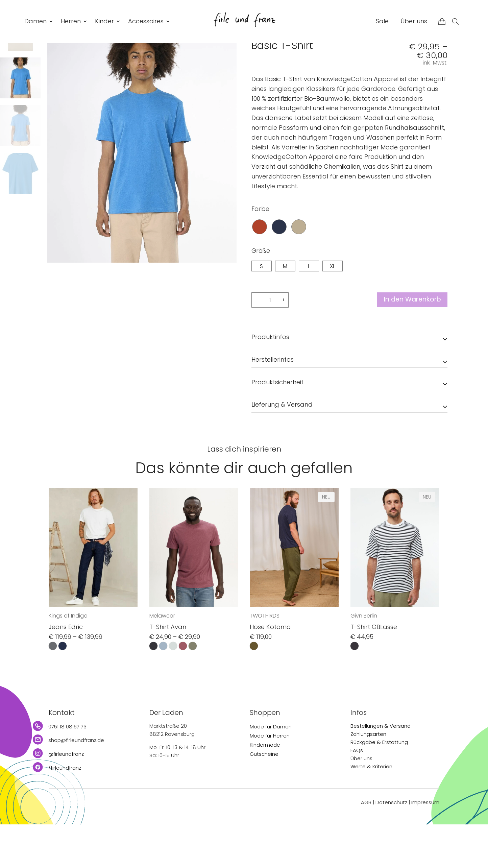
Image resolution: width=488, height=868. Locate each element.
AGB (366, 846)
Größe (261, 294)
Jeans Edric (66, 670)
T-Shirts (297, 58)
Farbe (260, 252)
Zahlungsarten (368, 777)
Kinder (104, 21)
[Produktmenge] (270, 343)
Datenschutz (391, 846)
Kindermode (265, 788)
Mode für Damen (271, 770)
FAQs (357, 793)
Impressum (425, 846)
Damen (35, 21)
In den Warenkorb (410, 343)
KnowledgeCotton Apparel (292, 74)
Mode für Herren (270, 779)
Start (257, 58)
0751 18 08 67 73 (67, 770)
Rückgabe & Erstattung (379, 785)
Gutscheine (264, 797)
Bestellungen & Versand (381, 769)
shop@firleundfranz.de (76, 784)
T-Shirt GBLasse (374, 670)
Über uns (414, 21)
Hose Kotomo (270, 670)
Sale (382, 21)
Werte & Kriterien (371, 810)
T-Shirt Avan (168, 670)
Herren (71, 21)
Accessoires (146, 21)
